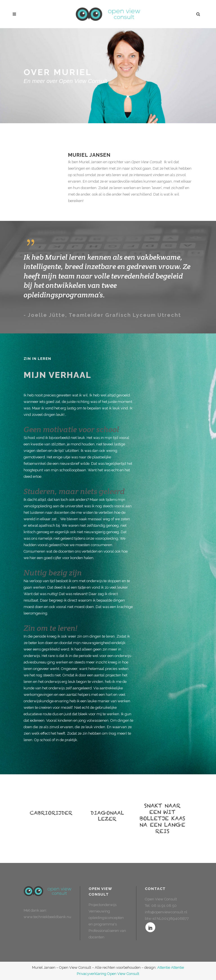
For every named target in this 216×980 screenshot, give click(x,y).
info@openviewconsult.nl (166, 912)
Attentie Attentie (171, 967)
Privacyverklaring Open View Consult (108, 974)
